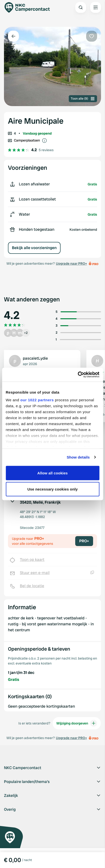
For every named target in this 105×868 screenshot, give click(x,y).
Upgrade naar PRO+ (71, 263)
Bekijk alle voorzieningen (34, 248)
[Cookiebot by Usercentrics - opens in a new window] (78, 375)
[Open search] (81, 7)
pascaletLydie (35, 358)
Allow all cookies (52, 473)
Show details (78, 457)
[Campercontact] (30, 7)
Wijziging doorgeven (77, 723)
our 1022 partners (37, 400)
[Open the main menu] (96, 7)
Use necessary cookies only (52, 489)
